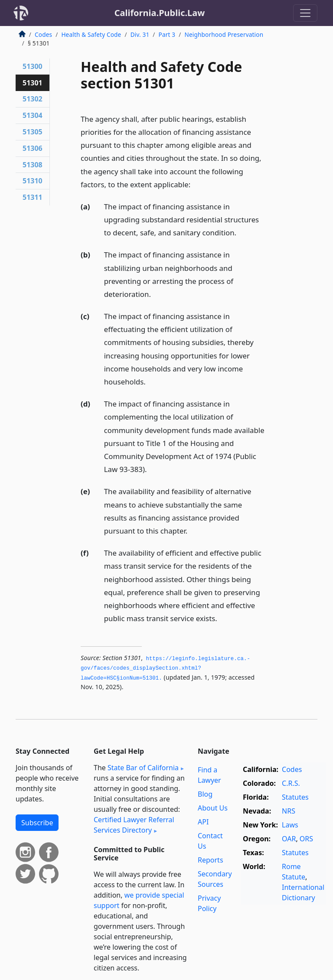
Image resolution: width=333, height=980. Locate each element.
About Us (213, 808)
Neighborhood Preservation (224, 34)
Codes (43, 34)
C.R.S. (291, 783)
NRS (289, 811)
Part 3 (167, 34)
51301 (33, 83)
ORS (306, 839)
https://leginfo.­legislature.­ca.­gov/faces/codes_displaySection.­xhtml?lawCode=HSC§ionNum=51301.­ (165, 669)
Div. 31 (140, 34)
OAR (289, 839)
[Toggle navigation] (305, 13)
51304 (33, 115)
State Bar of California (143, 768)
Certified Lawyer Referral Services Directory (134, 825)
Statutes (295, 797)
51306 (33, 148)
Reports (211, 860)
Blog (205, 794)
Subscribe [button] (37, 823)
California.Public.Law (160, 13)
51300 (33, 66)
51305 (33, 132)
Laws (290, 825)
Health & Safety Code (91, 34)
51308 (33, 165)
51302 (33, 99)
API (203, 822)
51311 (33, 197)
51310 (33, 181)
